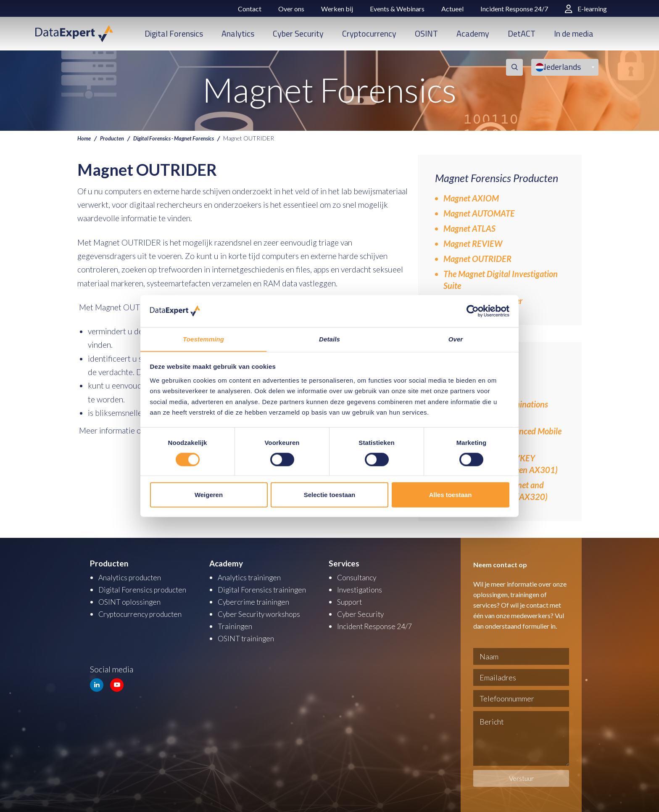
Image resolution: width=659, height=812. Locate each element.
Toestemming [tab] (203, 339)
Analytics (238, 33)
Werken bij (337, 9)
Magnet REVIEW (473, 243)
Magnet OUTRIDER (477, 259)
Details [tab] (329, 339)
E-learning (586, 9)
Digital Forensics (174, 33)
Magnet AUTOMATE (479, 213)
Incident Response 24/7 (514, 9)
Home (85, 138)
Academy (473, 33)
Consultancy (358, 577)
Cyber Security (298, 33)
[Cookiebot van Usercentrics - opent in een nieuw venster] (473, 311)
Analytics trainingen (252, 577)
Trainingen (236, 624)
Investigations (361, 589)
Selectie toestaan (330, 495)
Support (351, 601)
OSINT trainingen (248, 636)
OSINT (426, 33)
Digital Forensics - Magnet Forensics (182, 138)
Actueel (452, 9)
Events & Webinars (397, 9)
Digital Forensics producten (146, 589)
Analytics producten (133, 577)
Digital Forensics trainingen (265, 589)
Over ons (291, 9)
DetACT (522, 33)
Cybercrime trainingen (256, 601)
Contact (250, 9)
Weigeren (209, 495)
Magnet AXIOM (471, 198)
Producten (114, 138)
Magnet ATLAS (469, 228)
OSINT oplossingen (131, 601)
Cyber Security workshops (263, 612)
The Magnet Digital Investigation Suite (501, 280)
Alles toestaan (451, 495)
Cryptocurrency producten (144, 612)
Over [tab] (456, 339)
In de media (574, 33)
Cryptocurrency (369, 33)
